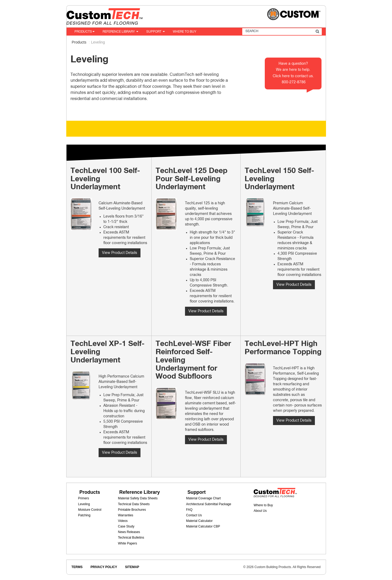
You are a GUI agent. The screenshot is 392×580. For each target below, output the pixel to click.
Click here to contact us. (293, 76)
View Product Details (120, 253)
